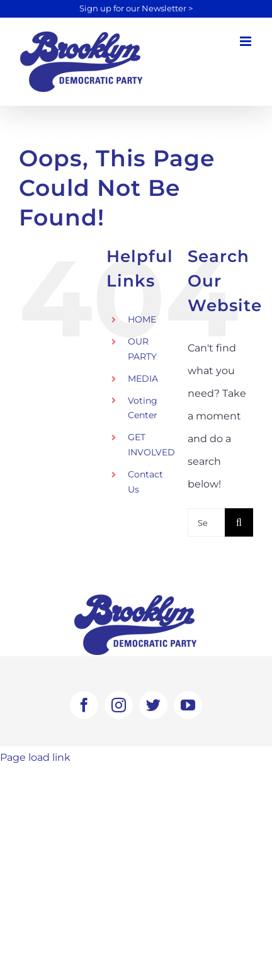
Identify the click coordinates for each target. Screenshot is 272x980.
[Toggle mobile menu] (246, 41)
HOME (142, 319)
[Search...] (206, 522)
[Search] (239, 522)
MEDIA (143, 379)
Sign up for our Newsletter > (136, 9)
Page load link (35, 757)
